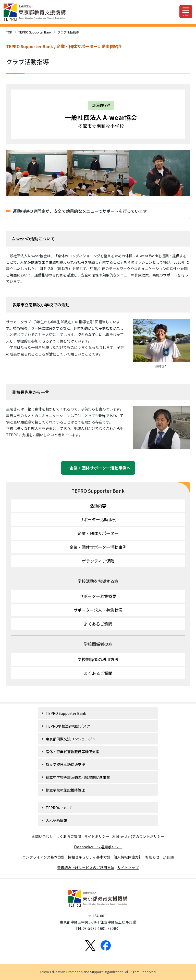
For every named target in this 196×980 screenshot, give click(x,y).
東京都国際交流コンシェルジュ (71, 739)
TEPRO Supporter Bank (35, 32)
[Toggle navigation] (186, 12)
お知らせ (152, 857)
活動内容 (98, 506)
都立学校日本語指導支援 (65, 764)
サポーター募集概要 (98, 596)
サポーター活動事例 (98, 519)
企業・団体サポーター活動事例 (98, 547)
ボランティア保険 (98, 561)
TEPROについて (59, 808)
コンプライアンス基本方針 (44, 857)
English (168, 857)
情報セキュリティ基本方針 (89, 857)
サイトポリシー (97, 836)
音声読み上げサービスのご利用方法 (86, 867)
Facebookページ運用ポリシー (98, 847)
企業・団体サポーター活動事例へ (98, 468)
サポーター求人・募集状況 (98, 610)
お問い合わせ (42, 836)
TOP (9, 32)
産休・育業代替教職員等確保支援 (72, 752)
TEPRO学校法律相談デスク (68, 726)
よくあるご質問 (98, 624)
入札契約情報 (56, 820)
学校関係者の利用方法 (98, 659)
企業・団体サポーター (98, 533)
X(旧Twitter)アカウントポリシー (138, 836)
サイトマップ (128, 867)
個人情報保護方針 (128, 857)
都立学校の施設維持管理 (65, 790)
